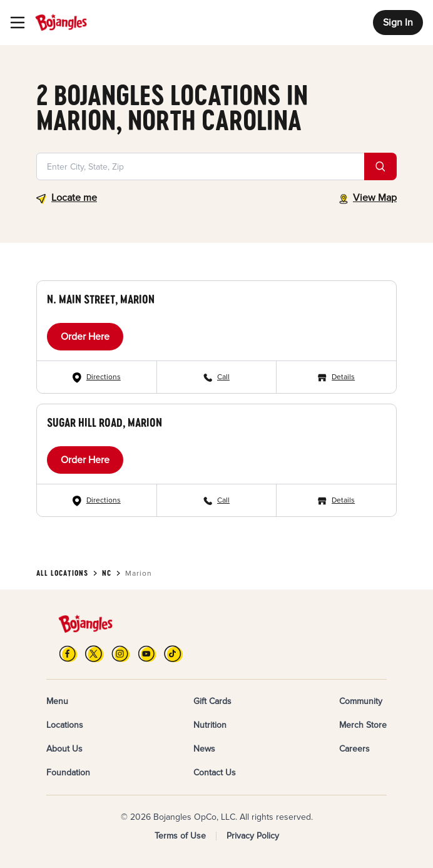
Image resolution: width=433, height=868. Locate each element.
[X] (94, 654)
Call (223, 377)
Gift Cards (212, 701)
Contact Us (215, 773)
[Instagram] (121, 654)
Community (361, 701)
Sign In (398, 23)
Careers (354, 749)
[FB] (68, 654)
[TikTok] (173, 654)
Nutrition (210, 725)
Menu (57, 701)
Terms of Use (180, 836)
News (204, 749)
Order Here (85, 337)
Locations (65, 725)
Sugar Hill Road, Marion (104, 422)
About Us (64, 749)
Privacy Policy (253, 836)
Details (343, 377)
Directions (104, 377)
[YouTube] (147, 654)
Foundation (68, 773)
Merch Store (363, 725)
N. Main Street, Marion (101, 299)
